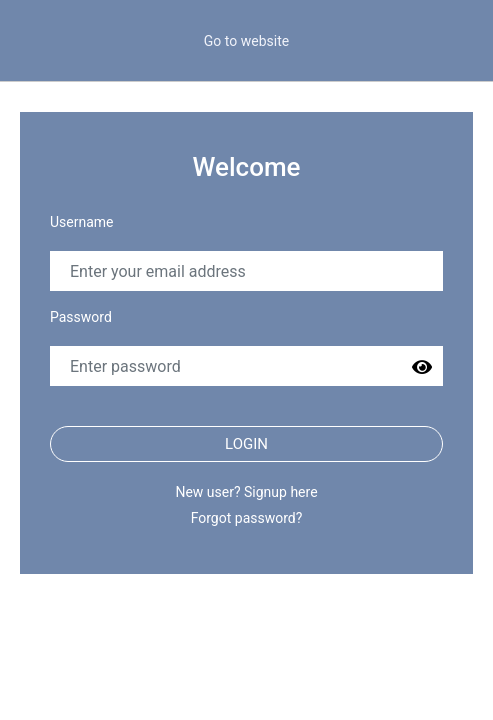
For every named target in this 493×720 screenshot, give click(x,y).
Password (81, 317)
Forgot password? (247, 518)
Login (246, 444)
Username (82, 222)
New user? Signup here (246, 492)
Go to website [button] (246, 41)
